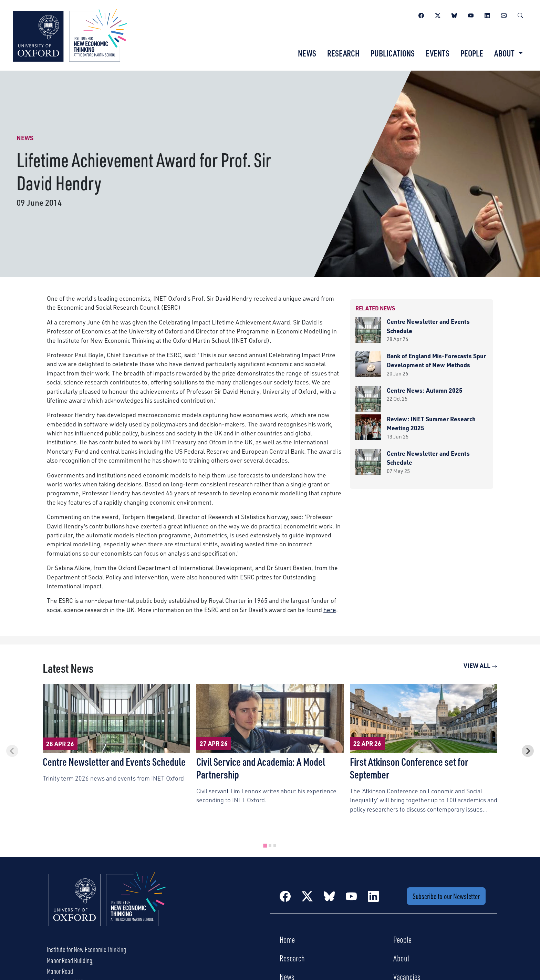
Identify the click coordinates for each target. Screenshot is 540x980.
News (307, 53)
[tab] (265, 845)
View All (480, 666)
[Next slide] (528, 751)
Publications (393, 53)
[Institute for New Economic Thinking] (70, 34)
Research (343, 53)
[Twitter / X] (438, 14)
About (401, 958)
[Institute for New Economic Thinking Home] (107, 907)
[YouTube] (471, 14)
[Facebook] (421, 14)
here (330, 610)
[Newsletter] (504, 14)
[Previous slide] (12, 751)
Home (287, 939)
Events (438, 53)
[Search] (520, 14)
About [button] (505, 53)
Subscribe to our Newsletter (446, 896)
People (472, 53)
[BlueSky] (454, 14)
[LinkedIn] (487, 14)
